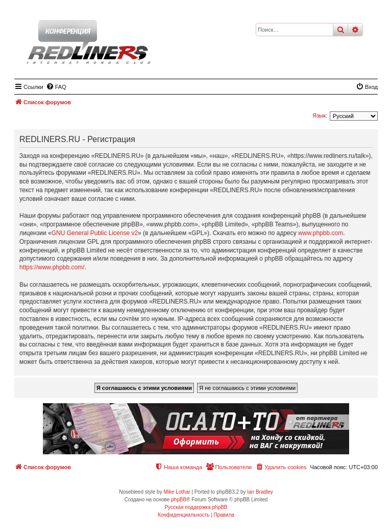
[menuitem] (56, 87)
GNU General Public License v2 (95, 233)
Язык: (320, 115)
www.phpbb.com (321, 233)
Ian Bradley (260, 492)
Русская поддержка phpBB (196, 507)
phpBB (179, 500)
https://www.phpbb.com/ (52, 267)
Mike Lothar (177, 492)
